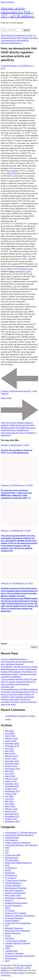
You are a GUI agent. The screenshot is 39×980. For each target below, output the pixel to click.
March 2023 (10, 776)
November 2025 (12, 746)
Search (4, 644)
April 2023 (10, 774)
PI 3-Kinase (10, 911)
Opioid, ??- (9, 901)
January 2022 (11, 811)
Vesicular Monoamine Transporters (20, 956)
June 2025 (9, 748)
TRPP (8, 948)
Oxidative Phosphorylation (16, 903)
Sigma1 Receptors (13, 933)
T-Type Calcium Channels (16, 941)
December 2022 (12, 784)
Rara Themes (19, 973)
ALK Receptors (11, 840)
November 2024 (12, 764)
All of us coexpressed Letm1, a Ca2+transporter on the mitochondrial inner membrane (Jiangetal (17, 662)
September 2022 (12, 791)
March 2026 (10, 736)
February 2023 (11, 779)
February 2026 (11, 738)
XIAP (7, 961)
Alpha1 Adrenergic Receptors (18, 843)
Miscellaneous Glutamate (16, 888)
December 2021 (12, 814)
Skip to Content (8, 2)
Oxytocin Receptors (13, 906)
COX (7, 850)
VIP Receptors (11, 958)
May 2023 (9, 771)
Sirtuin (8, 936)
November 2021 (12, 816)
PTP (7, 926)
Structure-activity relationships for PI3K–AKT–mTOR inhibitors (18, 12)
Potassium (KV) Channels (16, 913)
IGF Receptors (11, 875)
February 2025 (11, 756)
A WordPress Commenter (16, 716)
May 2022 (9, 801)
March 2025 (10, 754)
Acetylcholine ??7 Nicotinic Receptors (21, 833)
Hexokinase (10, 873)
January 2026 (11, 741)
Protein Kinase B (12, 921)
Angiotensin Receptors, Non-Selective (21, 845)
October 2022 (11, 789)
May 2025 (9, 751)
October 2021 (11, 819)
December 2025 (12, 743)
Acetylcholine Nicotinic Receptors (19, 835)
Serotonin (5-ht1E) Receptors (18, 931)
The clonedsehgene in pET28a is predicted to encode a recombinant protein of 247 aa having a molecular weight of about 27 (19, 692)
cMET (7, 848)
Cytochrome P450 (13, 855)
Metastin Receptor (13, 885)
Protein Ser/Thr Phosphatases (18, 923)
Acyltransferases (12, 838)
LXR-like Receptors (13, 883)
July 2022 (9, 796)
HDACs (8, 870)
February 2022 (11, 809)
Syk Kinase (9, 938)
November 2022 (12, 786)
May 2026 (9, 731)
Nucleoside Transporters (16, 898)
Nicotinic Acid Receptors (11, 43)
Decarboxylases (12, 858)
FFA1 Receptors (12, 860)
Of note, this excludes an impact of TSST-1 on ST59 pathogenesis (17, 451)
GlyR (7, 865)
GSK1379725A (13, 173)
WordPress (6, 975)
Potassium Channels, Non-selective (20, 916)
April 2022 (10, 804)
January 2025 (11, 759)
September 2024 (12, 769)
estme (6, 66)
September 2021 (12, 821)
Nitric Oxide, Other (13, 895)
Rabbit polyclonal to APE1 (20, 271)
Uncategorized (11, 951)
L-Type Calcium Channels (16, 880)
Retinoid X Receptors (14, 928)
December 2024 (12, 761)
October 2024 (11, 766)
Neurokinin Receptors (14, 890)
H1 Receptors (11, 868)
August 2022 (11, 794)
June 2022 (9, 799)
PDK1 (7, 908)
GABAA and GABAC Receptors (18, 863)
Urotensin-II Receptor (14, 953)
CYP (7, 853)
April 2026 (10, 733)
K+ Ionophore (11, 878)
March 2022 (10, 806)
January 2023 (11, 781)
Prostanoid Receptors (14, 918)
